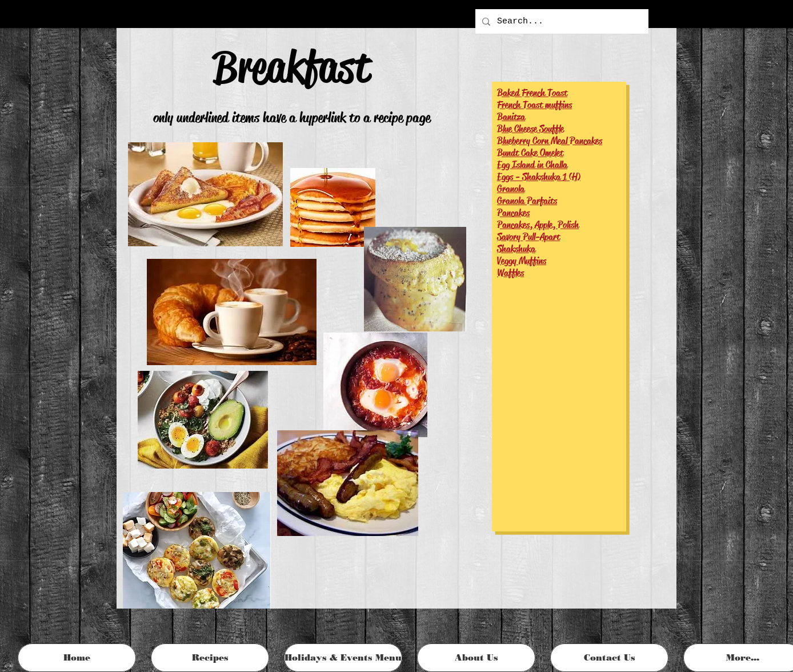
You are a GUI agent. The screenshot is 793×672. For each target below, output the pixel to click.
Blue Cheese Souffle (530, 129)
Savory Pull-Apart (528, 237)
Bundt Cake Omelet (530, 153)
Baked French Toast (532, 93)
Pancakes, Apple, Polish (538, 225)
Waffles (510, 273)
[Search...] (561, 21)
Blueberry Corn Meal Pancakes (550, 141)
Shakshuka (516, 249)
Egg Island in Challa (532, 165)
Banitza (511, 117)
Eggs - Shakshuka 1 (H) (539, 177)
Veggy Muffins (522, 261)
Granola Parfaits (527, 201)
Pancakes (513, 213)
